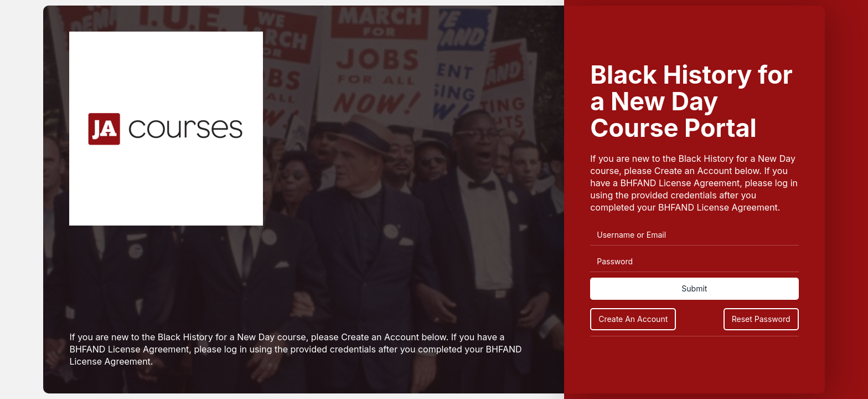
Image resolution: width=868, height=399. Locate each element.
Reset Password (761, 319)
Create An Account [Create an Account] (633, 319)
